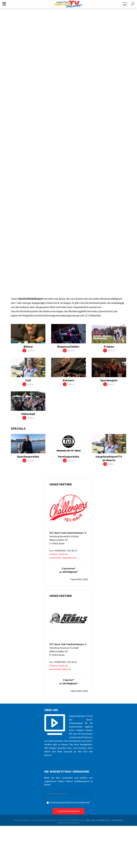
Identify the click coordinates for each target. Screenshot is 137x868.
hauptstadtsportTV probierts (109, 458)
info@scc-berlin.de (59, 554)
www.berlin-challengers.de (63, 558)
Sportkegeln (109, 380)
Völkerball (28, 414)
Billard (28, 347)
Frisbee (109, 347)
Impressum (117, 820)
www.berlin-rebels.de (60, 669)
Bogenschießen (68, 347)
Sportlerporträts (28, 457)
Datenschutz (103, 820)
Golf (28, 380)
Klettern (68, 380)
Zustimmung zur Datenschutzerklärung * (69, 802)
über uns (90, 820)
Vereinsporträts (68, 457)
